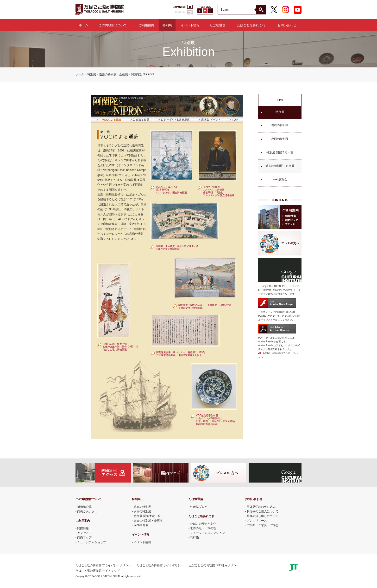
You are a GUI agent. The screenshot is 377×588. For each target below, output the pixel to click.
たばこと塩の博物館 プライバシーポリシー (103, 565)
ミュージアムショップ (92, 542)
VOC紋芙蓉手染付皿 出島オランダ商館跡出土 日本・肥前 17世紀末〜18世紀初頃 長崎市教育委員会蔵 (215, 420)
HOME (280, 100)
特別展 (167, 25)
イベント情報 (190, 25)
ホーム (84, 25)
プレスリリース (257, 521)
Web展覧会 (280, 179)
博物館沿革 (84, 507)
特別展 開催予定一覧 (280, 152)
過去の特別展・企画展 (113, 74)
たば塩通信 (217, 25)
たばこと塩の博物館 (100, 10)
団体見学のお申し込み (261, 507)
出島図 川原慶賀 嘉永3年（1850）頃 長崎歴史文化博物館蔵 (177, 248)
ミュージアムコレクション (207, 533)
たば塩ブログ (199, 507)
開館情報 (83, 528)
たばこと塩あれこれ (251, 25)
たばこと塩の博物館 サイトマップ (97, 571)
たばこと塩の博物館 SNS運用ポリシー (214, 565)
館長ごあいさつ (87, 511)
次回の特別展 (280, 139)
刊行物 (195, 537)
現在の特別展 (280, 125)
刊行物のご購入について (263, 511)
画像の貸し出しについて (263, 516)
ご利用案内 (147, 25)
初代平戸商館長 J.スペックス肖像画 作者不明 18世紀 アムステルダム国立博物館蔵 (219, 191)
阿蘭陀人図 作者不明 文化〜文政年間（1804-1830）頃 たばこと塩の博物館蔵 (120, 347)
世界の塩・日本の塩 (203, 528)
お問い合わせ (287, 25)
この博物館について (113, 25)
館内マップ (84, 537)
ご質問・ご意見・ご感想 (263, 525)
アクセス (83, 533)
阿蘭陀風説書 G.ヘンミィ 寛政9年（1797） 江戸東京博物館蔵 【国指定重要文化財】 (181, 354)
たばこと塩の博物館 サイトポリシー (160, 565)
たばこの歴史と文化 (203, 524)
